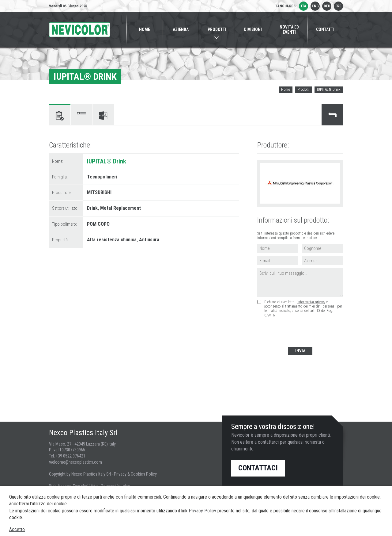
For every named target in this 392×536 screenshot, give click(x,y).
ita (304, 6)
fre (338, 6)
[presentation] (303, 333)
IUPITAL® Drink (329, 90)
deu (327, 6)
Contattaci (258, 468)
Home (286, 90)
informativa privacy (311, 302)
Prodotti (303, 90)
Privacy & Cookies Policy (135, 474)
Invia (300, 351)
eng (315, 6)
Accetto (17, 529)
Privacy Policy (202, 511)
